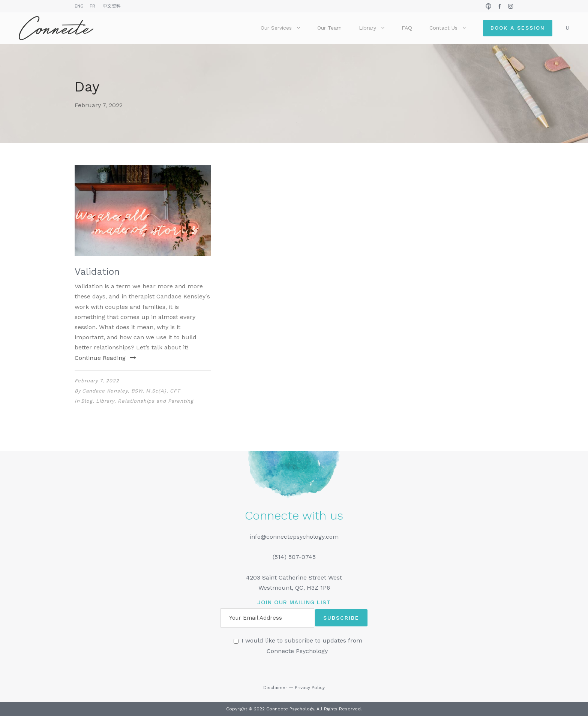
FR (92, 6)
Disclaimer (275, 688)
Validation (97, 272)
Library (367, 28)
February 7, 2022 (97, 381)
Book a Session (518, 28)
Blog (87, 401)
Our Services (276, 28)
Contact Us (443, 28)
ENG (79, 6)
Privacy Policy (310, 688)
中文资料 (112, 6)
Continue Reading (105, 358)
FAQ (407, 28)
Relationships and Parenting (156, 401)
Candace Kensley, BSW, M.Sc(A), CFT (131, 391)
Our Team (329, 28)
